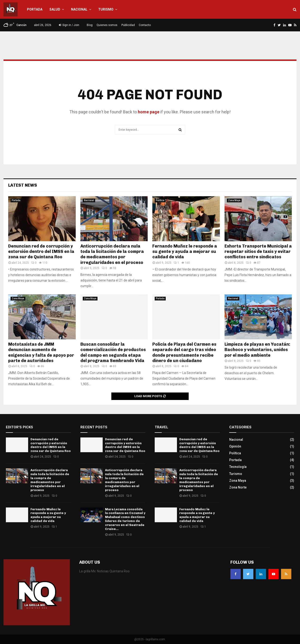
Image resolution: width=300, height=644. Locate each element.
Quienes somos (107, 25)
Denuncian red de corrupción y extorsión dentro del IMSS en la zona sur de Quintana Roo (41, 252)
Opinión (235, 446)
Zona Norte (238, 487)
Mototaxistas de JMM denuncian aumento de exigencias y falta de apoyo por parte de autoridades (41, 352)
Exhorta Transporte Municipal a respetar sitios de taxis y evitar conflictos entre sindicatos (258, 252)
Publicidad (128, 25)
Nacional (79, 9)
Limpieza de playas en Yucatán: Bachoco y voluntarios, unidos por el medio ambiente (257, 350)
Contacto (145, 25)
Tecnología (238, 467)
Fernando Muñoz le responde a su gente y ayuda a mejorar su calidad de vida (185, 252)
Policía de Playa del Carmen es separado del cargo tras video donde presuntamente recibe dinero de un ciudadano (184, 352)
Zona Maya (234, 200)
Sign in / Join (69, 25)
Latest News (23, 185)
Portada (35, 9)
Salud (55, 9)
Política (160, 200)
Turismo (106, 9)
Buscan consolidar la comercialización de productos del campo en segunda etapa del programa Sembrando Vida (113, 352)
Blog (90, 25)
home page (149, 112)
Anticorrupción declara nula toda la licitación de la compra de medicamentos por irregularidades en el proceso (112, 254)
